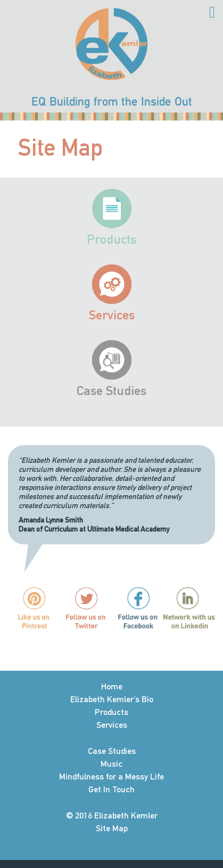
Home (112, 686)
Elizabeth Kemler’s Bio (112, 699)
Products (111, 239)
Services (112, 315)
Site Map (112, 828)
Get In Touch (111, 789)
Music (111, 764)
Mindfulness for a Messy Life (111, 777)
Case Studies (111, 391)
